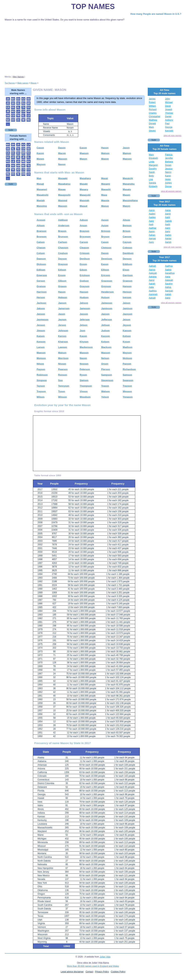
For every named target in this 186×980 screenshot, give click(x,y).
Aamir (168, 214)
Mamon (127, 153)
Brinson (106, 231)
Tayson (41, 386)
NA (8, 120)
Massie (105, 200)
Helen (168, 179)
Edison (62, 270)
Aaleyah (153, 273)
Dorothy (153, 169)
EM (23, 174)
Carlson (63, 242)
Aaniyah (169, 291)
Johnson (63, 331)
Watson (105, 391)
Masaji (40, 184)
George (169, 127)
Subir (11, 130)
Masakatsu (64, 184)
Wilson (41, 397)
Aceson (41, 220)
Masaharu (85, 178)
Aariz (151, 221)
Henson (127, 292)
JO (8, 103)
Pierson (106, 369)
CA (8, 107)
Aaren (152, 231)
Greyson (106, 286)
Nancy (168, 172)
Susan (168, 165)
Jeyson (127, 325)
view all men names (172, 135)
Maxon (105, 159)
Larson (41, 347)
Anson (83, 226)
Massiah (84, 200)
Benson (127, 226)
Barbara (169, 162)
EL (23, 116)
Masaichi (128, 178)
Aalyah (152, 298)
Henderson (107, 292)
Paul (167, 123)
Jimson (41, 331)
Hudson (84, 297)
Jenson (41, 325)
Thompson (86, 386)
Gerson (41, 281)
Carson (84, 242)
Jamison (128, 308)
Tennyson (64, 386)
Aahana (153, 277)
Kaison (41, 336)
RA (23, 103)
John (167, 99)
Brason (62, 231)
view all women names (171, 191)
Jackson (41, 303)
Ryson (83, 375)
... (8, 124)
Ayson (105, 226)
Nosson (84, 364)
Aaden (152, 214)
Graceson (107, 281)
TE (29, 166)
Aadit (168, 224)
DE (29, 99)
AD (18, 170)
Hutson (105, 297)
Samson (127, 375)
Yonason (128, 397)
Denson (127, 259)
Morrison (63, 358)
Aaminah (153, 294)
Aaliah (168, 294)
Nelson (105, 358)
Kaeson (127, 331)
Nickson (127, 358)
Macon (62, 153)
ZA (18, 120)
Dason (62, 148)
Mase (104, 195)
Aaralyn (169, 284)
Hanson (127, 286)
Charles (153, 113)
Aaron (152, 210)
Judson (105, 331)
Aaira (168, 298)
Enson (62, 275)
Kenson (41, 342)
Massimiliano (130, 200)
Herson (41, 297)
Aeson (105, 220)
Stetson (84, 380)
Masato (127, 189)
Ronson (63, 375)
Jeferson (85, 320)
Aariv (168, 231)
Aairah (152, 284)
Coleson (127, 248)
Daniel (168, 116)
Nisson (62, 364)
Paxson (127, 364)
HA (13, 107)
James (152, 99)
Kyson (126, 342)
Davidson (128, 253)
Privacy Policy (102, 972)
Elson (126, 270)
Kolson (105, 342)
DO (13, 120)
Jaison (126, 303)
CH (23, 112)
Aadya (168, 270)
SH (13, 103)
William (152, 106)
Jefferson (107, 320)
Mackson (106, 347)
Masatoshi (42, 195)
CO (13, 116)
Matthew (153, 120)
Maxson (127, 159)
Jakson (41, 308)
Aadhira (153, 291)
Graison (41, 286)
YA (13, 170)
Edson (83, 270)
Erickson (85, 275)
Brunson (63, 237)
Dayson (62, 259)
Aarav (168, 210)
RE (29, 120)
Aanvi (152, 280)
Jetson (84, 325)
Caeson (127, 237)
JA (8, 99)
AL (18, 107)
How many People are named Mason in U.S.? (156, 14)
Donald (152, 123)
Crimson (85, 253)
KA (23, 99)
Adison (84, 220)
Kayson (106, 336)
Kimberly (153, 186)
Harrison (41, 292)
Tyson (62, 391)
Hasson (84, 292)
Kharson (63, 342)
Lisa (151, 179)
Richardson (129, 369)
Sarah (152, 172)
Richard (153, 109)
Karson (62, 336)
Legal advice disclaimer (72, 972)
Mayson (41, 164)
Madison (128, 347)
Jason (126, 148)
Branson (41, 231)
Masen (40, 159)
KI (8, 170)
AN (8, 116)
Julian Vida (105, 957)
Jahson (84, 303)
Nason (62, 164)
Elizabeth (153, 158)
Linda (152, 162)
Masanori (42, 189)
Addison (63, 220)
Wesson (127, 391)
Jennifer (169, 158)
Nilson (40, 364)
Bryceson (85, 237)
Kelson (127, 336)
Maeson (84, 153)
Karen (168, 176)
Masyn (83, 159)
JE (8, 112)
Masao (62, 189)
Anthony (169, 120)
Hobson (63, 297)
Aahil (168, 217)
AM (18, 166)
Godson (84, 281)
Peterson (85, 369)
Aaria (168, 277)
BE (23, 166)
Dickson (41, 264)
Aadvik (168, 221)
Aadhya (169, 266)
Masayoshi (64, 195)
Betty (151, 176)
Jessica (169, 169)
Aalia (151, 287)
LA (18, 112)
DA (18, 99)
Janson (41, 314)
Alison (126, 220)
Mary (151, 155)
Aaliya (168, 287)
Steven (152, 131)
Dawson (41, 259)
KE (18, 103)
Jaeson (62, 303)
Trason (105, 386)
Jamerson (64, 308)
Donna (168, 186)
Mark (151, 127)
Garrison (128, 275)
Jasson (84, 314)
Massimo (42, 206)
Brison (126, 231)
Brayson (84, 231)
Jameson (85, 308)
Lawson (63, 347)
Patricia (169, 155)
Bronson (41, 237)
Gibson (62, 281)
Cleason (84, 248)
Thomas (169, 113)
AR (29, 112)
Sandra (152, 183)
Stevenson (107, 380)
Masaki (84, 184)
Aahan (152, 235)
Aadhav (153, 228)
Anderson (64, 226)
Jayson (62, 320)
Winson (62, 397)
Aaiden (152, 217)
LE (29, 116)
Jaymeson (42, 320)
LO (23, 170)
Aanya (152, 270)
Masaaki (63, 178)
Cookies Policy (118, 972)
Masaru (84, 189)
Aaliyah (152, 266)
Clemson (106, 248)
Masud (83, 206)
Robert (152, 102)
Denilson (85, 259)
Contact (89, 972)
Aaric (151, 242)
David (168, 106)
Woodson (85, 397)
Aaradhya (170, 273)
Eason (83, 148)
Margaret (153, 165)
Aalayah (169, 280)
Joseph (169, 109)
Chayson (63, 248)
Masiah (41, 200)
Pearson (63, 369)
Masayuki (85, 195)
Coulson (63, 253)
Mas (39, 178)
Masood (63, 200)
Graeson (128, 281)
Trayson (127, 386)
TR (18, 116)
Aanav (168, 239)
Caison (41, 242)
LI (8, 166)
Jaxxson (127, 314)
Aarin (168, 228)
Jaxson (105, 314)
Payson (41, 369)
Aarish (168, 242)
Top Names (93, 6)
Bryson (105, 237)
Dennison (107, 259)
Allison (41, 226)
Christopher (155, 116)
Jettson (105, 325)
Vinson (84, 391)
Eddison (127, 264)
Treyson (41, 391)
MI (23, 120)
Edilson (41, 270)
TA (23, 107)
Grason (62, 286)
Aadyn (168, 235)
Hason (105, 148)
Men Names (18, 77)
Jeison (126, 320)
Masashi (106, 189)
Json (82, 331)
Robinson (42, 375)
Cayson (127, 242)
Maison (105, 153)
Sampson (107, 375)
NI (18, 174)
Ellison (105, 270)
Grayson (85, 286)
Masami (106, 184)
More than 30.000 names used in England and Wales (93, 966)
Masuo (105, 206)
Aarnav (152, 239)
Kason (40, 153)
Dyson (83, 264)
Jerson (62, 325)
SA (29, 107)
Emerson (42, 275)
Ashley (168, 183)
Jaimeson (107, 303)
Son (60, 380)
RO (13, 112)
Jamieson (107, 308)
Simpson (42, 380)
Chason (41, 248)
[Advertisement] (93, 48)
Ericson (106, 275)
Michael (169, 102)
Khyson (84, 342)
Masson (63, 159)
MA (13, 99)
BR (29, 103)
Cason (40, 148)
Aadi (151, 224)
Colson (41, 253)
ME (23, 161)
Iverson (127, 297)
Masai (104, 178)
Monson (41, 358)
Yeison (105, 397)
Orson (105, 364)
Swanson (128, 380)
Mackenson (86, 347)
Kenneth (169, 131)
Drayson (63, 264)
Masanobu (129, 184)
